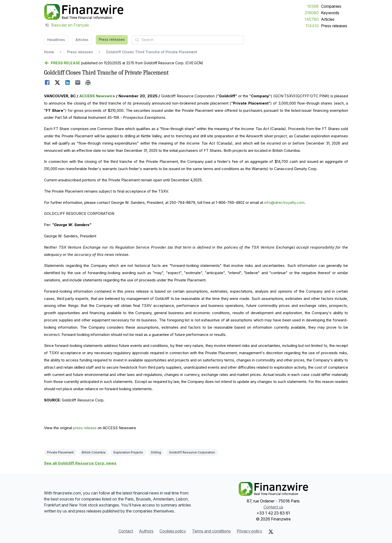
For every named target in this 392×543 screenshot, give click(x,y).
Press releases (334, 26)
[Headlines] (84, 12)
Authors (146, 531)
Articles (328, 19)
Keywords (330, 13)
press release (85, 428)
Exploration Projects (128, 452)
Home (49, 52)
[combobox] (188, 40)
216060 (312, 13)
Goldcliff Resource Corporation (192, 452)
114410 (312, 26)
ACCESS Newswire (97, 96)
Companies (331, 6)
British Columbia (94, 452)
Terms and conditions (211, 531)
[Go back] (62, 63)
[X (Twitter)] (271, 531)
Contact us (273, 507)
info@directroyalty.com (284, 202)
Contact (126, 531)
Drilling (156, 452)
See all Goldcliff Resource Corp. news (80, 463)
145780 (312, 19)
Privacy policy (249, 531)
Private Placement (60, 452)
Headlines (56, 40)
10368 (313, 6)
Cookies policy (173, 531)
